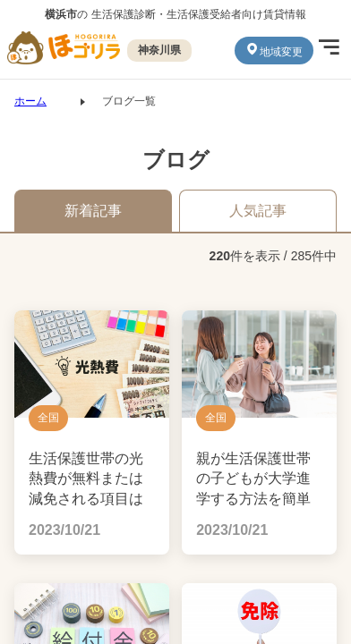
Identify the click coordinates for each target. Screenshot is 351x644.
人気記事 (258, 211)
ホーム (30, 101)
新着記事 (93, 211)
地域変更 (274, 50)
